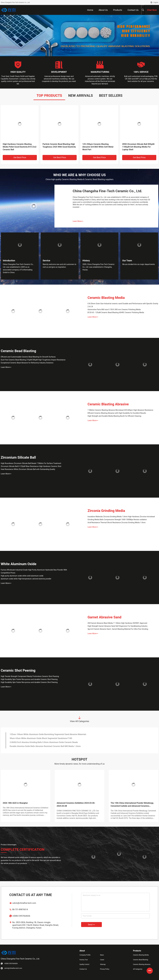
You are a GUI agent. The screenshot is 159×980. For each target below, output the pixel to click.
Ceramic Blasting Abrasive (108, 404)
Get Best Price (20, 157)
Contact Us (83, 969)
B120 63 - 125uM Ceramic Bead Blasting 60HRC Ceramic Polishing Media (116, 312)
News (102, 955)
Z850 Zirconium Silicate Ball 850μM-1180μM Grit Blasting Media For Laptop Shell (139, 147)
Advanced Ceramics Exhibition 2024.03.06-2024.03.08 (76, 804)
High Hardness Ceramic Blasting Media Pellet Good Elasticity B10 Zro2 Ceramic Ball (20, 147)
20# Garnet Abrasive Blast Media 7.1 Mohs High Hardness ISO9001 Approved (117, 623)
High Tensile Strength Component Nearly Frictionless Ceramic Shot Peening (30, 676)
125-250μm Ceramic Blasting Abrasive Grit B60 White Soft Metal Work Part (98, 147)
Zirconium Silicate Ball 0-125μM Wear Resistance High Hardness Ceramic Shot (31, 466)
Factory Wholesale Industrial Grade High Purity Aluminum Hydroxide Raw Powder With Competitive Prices (34, 571)
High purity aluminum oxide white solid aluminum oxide (22, 576)
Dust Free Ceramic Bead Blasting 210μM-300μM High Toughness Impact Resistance (33, 360)
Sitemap (103, 964)
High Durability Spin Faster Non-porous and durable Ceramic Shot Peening (29, 679)
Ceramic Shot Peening (18, 670)
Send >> (91, 925)
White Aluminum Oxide (19, 564)
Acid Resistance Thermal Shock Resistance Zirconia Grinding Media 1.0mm (117, 523)
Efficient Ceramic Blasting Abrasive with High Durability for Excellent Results (117, 413)
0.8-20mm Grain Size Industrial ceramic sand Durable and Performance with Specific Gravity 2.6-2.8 (123, 305)
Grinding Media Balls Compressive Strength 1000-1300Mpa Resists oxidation (117, 520)
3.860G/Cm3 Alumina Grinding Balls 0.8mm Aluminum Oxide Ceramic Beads (44, 742)
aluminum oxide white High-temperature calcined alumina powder (26, 579)
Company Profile (85, 955)
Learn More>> (78, 221)
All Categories (138, 969)
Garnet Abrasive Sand (104, 617)
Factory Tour (84, 960)
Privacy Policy (105, 969)
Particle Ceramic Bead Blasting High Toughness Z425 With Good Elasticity (59, 145)
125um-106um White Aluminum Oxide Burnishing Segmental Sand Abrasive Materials (48, 734)
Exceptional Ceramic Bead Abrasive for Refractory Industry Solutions (27, 363)
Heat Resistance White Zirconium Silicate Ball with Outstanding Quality (28, 469)
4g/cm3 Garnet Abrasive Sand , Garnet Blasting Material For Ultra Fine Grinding (118, 629)
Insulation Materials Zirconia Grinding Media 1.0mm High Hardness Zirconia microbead (121, 517)
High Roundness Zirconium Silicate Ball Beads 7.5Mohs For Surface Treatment (31, 463)
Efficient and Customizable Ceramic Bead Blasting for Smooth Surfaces (28, 357)
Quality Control (84, 964)
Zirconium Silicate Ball (18, 457)
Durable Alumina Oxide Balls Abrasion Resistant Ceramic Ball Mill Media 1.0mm (45, 746)
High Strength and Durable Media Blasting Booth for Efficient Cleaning (114, 416)
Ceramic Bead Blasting (18, 351)
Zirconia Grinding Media (106, 511)
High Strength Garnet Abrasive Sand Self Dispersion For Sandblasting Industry (117, 626)
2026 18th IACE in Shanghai (15, 803)
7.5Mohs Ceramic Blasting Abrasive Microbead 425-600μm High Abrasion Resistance (120, 410)
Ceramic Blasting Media (106, 298)
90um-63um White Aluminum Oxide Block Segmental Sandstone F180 (41, 738)
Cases (102, 960)
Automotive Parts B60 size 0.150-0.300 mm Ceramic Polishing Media (114, 309)
